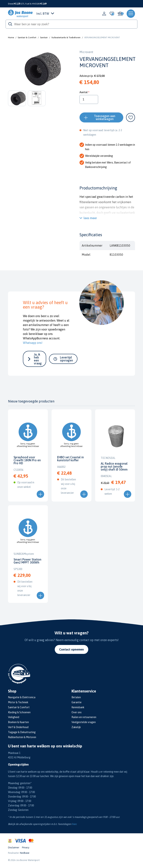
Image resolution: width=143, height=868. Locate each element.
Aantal (84, 92)
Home (11, 37)
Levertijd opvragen (66, 359)
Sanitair (44, 37)
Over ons (77, 712)
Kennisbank (78, 707)
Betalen (76, 697)
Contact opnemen (71, 649)
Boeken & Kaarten (18, 722)
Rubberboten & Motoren (22, 737)
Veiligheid (14, 717)
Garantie (77, 702)
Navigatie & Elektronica (22, 697)
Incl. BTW (45, 14)
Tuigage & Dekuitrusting (22, 732)
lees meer (90, 218)
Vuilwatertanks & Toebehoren (66, 37)
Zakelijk (76, 727)
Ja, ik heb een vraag (38, 359)
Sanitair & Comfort (27, 37)
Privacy (26, 847)
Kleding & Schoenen (19, 712)
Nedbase (25, 853)
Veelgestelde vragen (84, 722)
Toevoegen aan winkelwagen (105, 117)
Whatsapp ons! (33, 343)
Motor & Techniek (18, 702)
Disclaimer (14, 847)
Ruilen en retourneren (84, 717)
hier (74, 824)
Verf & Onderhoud (18, 727)
